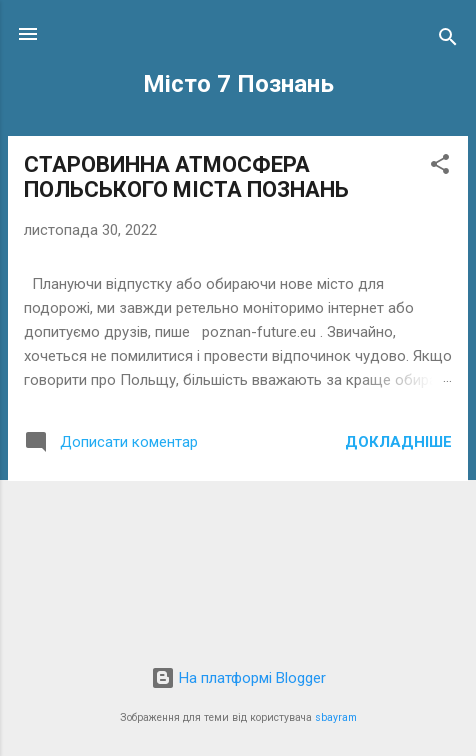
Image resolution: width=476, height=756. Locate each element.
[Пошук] (448, 40)
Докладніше (398, 442)
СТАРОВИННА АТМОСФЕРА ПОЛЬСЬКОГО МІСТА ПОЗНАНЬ (186, 177)
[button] (440, 167)
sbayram (336, 717)
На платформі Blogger (238, 678)
